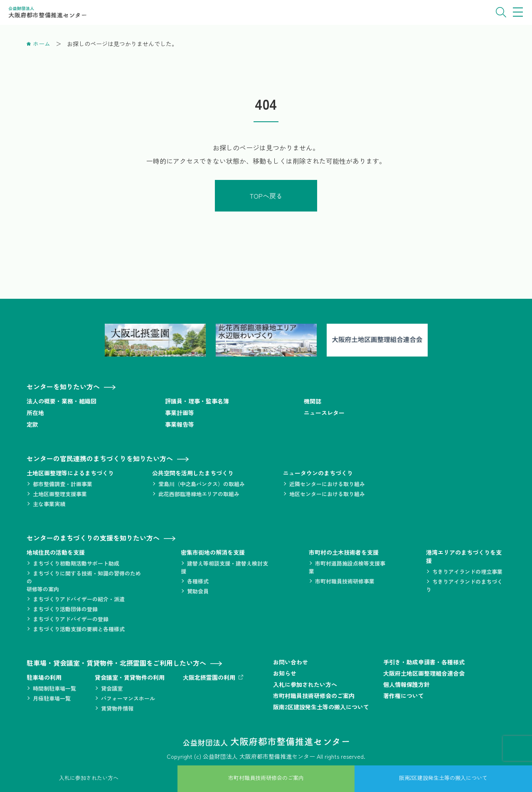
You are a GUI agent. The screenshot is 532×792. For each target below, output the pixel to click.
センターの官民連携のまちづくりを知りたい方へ (100, 458)
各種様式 (198, 581)
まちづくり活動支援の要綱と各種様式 (79, 629)
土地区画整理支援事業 (60, 494)
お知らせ (285, 673)
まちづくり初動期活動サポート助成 (76, 563)
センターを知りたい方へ (63, 386)
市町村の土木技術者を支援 (344, 552)
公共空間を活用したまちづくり (193, 473)
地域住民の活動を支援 (56, 552)
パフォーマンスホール (128, 698)
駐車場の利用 (44, 677)
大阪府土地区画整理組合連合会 (424, 673)
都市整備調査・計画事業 (63, 484)
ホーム (42, 44)
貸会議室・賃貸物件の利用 (130, 677)
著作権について (404, 696)
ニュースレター (324, 413)
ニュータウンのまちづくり (318, 473)
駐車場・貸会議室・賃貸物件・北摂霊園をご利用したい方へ (116, 663)
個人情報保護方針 (406, 684)
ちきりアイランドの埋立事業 (467, 572)
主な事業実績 (49, 504)
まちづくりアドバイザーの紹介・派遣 (79, 599)
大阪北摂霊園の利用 (209, 677)
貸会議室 (112, 688)
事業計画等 (180, 413)
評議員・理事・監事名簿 (197, 401)
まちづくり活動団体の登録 (65, 609)
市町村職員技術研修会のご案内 (314, 696)
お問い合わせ (291, 662)
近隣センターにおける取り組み (327, 484)
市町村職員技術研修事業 (345, 581)
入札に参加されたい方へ (305, 684)
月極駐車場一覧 (52, 698)
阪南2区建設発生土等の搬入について (321, 707)
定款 (32, 424)
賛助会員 (198, 591)
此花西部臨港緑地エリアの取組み (199, 494)
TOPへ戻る (266, 196)
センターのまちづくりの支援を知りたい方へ (93, 538)
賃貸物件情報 (117, 708)
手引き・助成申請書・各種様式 (424, 662)
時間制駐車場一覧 (54, 688)
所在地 (35, 413)
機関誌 (313, 401)
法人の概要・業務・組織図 (62, 401)
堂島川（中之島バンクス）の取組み (202, 484)
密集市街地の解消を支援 (213, 552)
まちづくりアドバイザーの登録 (71, 619)
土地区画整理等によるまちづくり (70, 473)
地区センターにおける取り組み (327, 494)
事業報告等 (180, 424)
